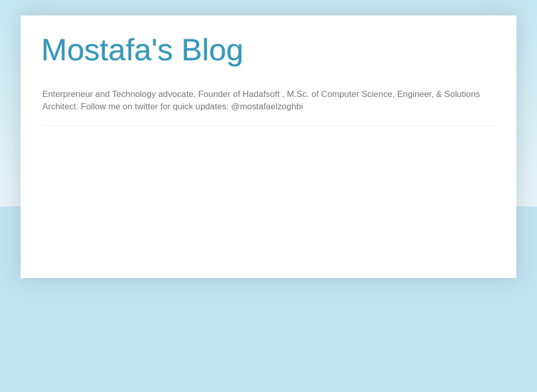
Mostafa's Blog (143, 50)
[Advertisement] (219, 198)
